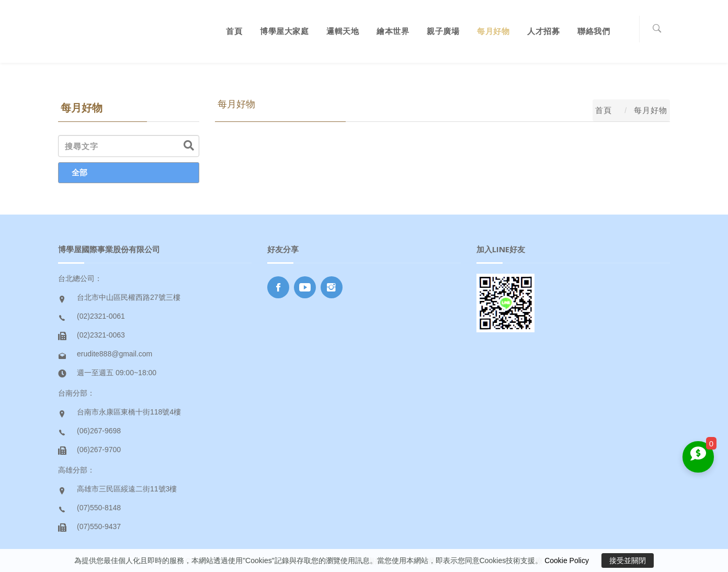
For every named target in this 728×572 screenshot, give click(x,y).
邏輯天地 (343, 31)
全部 (79, 172)
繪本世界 (393, 31)
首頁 (234, 31)
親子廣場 (443, 31)
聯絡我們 (594, 31)
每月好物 (493, 31)
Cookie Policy (567, 560)
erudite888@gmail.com (115, 354)
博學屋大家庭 (284, 31)
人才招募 (543, 31)
